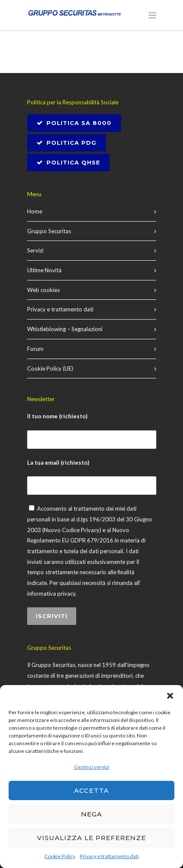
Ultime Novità (44, 270)
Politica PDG (67, 143)
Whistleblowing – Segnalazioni (65, 329)
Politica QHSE (68, 162)
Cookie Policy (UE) (50, 369)
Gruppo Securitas (49, 231)
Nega (91, 814)
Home (35, 211)
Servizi (35, 250)
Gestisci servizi (92, 767)
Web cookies (43, 290)
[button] (170, 696)
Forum (35, 349)
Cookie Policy (60, 856)
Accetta (91, 790)
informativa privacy (51, 594)
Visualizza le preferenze (91, 838)
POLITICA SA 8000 (74, 123)
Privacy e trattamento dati (109, 856)
